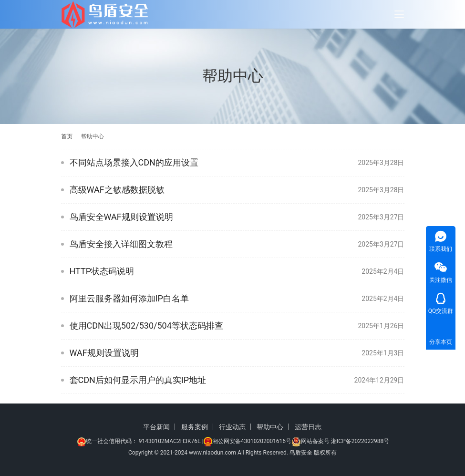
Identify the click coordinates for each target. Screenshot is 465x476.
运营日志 (308, 427)
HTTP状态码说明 (102, 271)
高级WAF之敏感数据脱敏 (117, 190)
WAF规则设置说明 (104, 353)
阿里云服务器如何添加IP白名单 (129, 298)
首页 (67, 136)
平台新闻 (156, 427)
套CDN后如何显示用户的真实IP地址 (138, 380)
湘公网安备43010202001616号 (252, 441)
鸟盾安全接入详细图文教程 (121, 244)
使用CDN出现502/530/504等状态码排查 (146, 326)
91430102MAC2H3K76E (170, 441)
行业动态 (232, 427)
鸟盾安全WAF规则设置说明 (121, 217)
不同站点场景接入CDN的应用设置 (134, 162)
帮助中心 (270, 427)
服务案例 (195, 427)
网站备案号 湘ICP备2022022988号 (345, 441)
